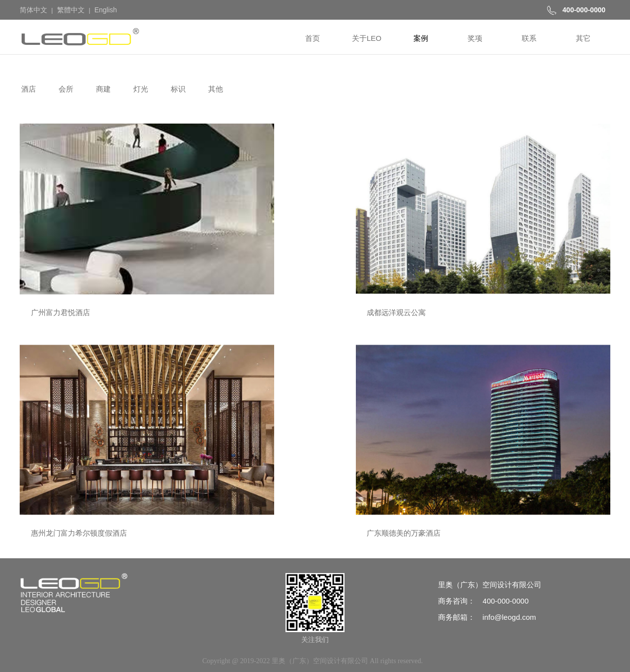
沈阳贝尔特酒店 (353, 490)
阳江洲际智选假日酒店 (514, 359)
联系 (529, 38)
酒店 (28, 89)
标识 (177, 89)
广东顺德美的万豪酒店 (514, 229)
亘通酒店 (492, 490)
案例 (421, 38)
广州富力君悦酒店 (55, 229)
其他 (215, 89)
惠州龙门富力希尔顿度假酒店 (375, 229)
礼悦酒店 (191, 490)
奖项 (475, 38)
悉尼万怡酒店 (198, 359)
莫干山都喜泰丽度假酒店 (66, 490)
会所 (65, 89)
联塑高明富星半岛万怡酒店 (371, 359)
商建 (102, 89)
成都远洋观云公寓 (206, 229)
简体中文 (33, 10)
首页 (313, 38)
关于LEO (367, 38)
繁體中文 (71, 10)
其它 (583, 38)
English (106, 10)
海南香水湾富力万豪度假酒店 (74, 359)
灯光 (140, 89)
